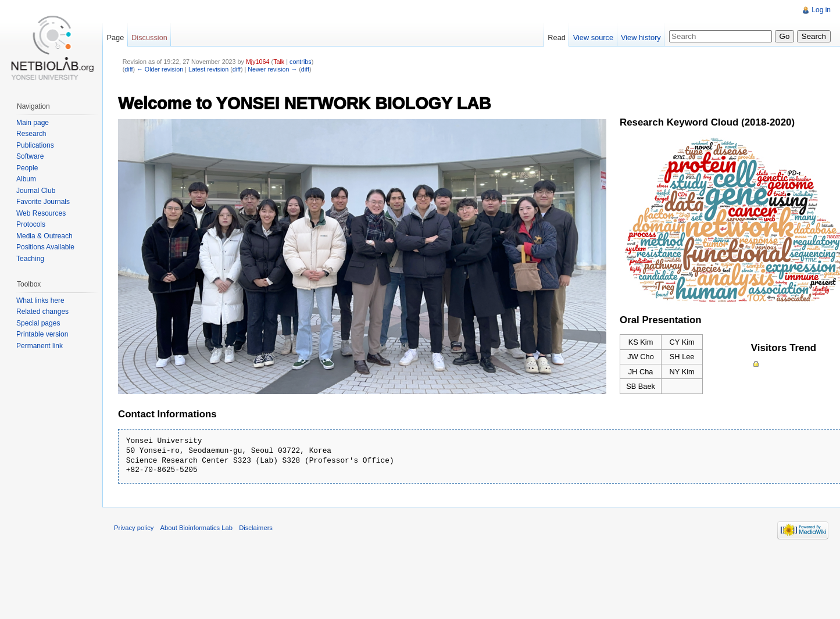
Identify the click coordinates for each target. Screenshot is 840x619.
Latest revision (208, 69)
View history (641, 37)
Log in (821, 10)
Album (26, 179)
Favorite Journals (43, 202)
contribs (301, 62)
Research (31, 134)
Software (30, 156)
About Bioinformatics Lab (196, 528)
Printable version (42, 334)
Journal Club (36, 191)
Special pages (38, 323)
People (27, 168)
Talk (279, 62)
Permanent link (40, 346)
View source (593, 37)
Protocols (31, 224)
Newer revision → (272, 69)
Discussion (149, 37)
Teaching (30, 259)
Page (115, 37)
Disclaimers (256, 528)
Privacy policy (134, 528)
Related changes (42, 312)
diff (128, 69)
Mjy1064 (258, 62)
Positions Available (45, 247)
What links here (40, 300)
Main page (33, 123)
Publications (35, 145)
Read (557, 37)
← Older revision (160, 69)
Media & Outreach (44, 236)
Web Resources (41, 213)
